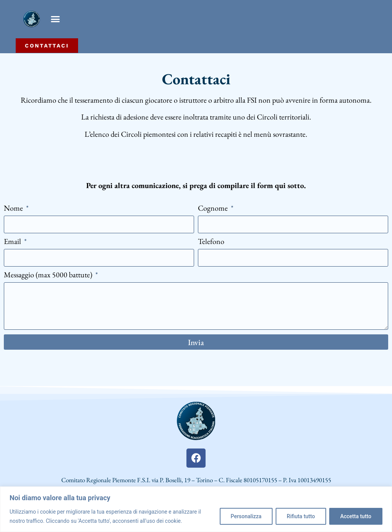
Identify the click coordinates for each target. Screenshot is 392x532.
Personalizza (246, 516)
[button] (56, 19)
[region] (196, 509)
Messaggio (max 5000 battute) (49, 275)
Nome (14, 209)
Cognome (214, 209)
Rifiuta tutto (301, 516)
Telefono (211, 242)
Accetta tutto (356, 516)
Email (13, 242)
